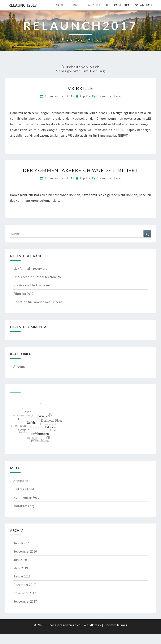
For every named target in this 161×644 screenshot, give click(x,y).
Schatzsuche (144, 5)
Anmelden (21, 481)
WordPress (92, 625)
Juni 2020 (20, 560)
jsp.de (85, 96)
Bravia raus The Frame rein (32, 285)
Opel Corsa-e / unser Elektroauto (37, 277)
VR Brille (80, 88)
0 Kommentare (109, 96)
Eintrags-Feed (24, 489)
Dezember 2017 (25, 585)
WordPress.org (24, 506)
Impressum (122, 5)
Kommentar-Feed (26, 497)
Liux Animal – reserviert (30, 268)
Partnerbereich (97, 5)
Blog (77, 5)
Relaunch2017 (22, 5)
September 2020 (25, 551)
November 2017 (25, 593)
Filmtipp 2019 (23, 294)
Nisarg (122, 625)
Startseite (60, 5)
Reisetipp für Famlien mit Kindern (38, 302)
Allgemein (21, 366)
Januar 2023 (22, 543)
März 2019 (21, 568)
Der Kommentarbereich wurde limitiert (80, 170)
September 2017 (25, 601)
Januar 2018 (22, 576)
